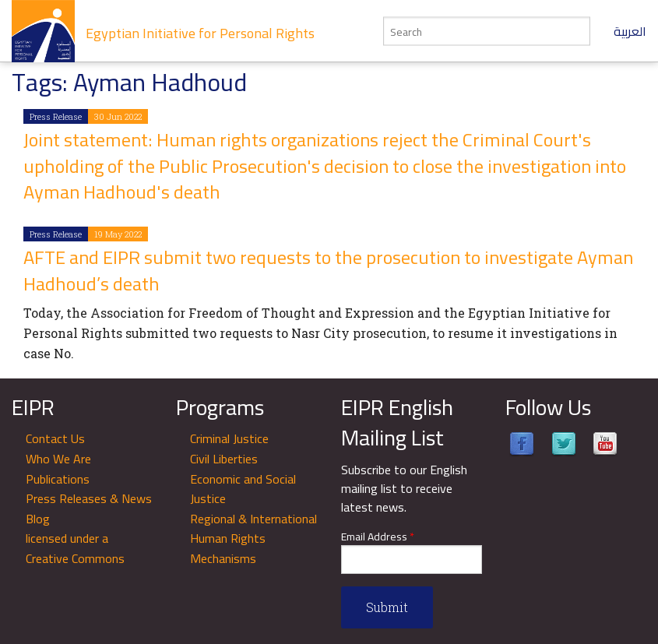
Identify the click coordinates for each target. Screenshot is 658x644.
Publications (58, 479)
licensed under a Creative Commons (75, 548)
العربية (630, 31)
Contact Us (55, 438)
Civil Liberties (224, 459)
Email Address (378, 537)
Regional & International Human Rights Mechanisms (253, 538)
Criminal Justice (229, 438)
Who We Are (58, 459)
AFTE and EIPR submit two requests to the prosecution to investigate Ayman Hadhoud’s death (328, 271)
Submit (387, 607)
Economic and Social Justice (243, 489)
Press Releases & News (89, 498)
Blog (38, 519)
